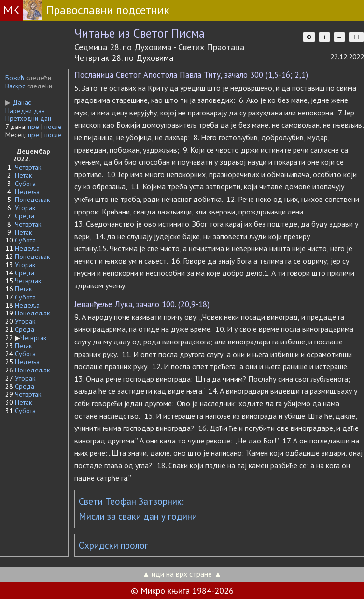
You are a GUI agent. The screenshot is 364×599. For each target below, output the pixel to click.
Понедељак (32, 200)
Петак (23, 175)
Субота (25, 184)
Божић (15, 78)
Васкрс (15, 86)
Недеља (27, 192)
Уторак (25, 208)
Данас (18, 102)
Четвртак (28, 167)
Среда (25, 216)
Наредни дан (25, 111)
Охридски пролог (113, 545)
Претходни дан (28, 118)
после (53, 127)
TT (356, 37)
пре (34, 127)
